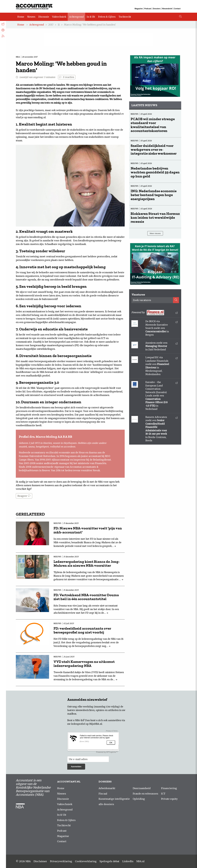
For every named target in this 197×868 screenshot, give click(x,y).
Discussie (44, 17)
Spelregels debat (109, 861)
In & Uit (91, 17)
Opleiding (139, 799)
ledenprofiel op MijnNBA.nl (87, 724)
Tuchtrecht (125, 17)
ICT (163, 794)
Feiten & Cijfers (107, 17)
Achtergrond (76, 17)
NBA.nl (140, 861)
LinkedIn (128, 861)
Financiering (169, 788)
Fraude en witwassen (145, 794)
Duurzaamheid (142, 788)
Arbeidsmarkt (107, 788)
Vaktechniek (59, 17)
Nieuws (31, 17)
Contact (177, 9)
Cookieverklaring (86, 861)
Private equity (169, 799)
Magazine (139, 9)
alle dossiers (106, 804)
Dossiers (157, 9)
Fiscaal (103, 794)
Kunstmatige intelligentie (114, 799)
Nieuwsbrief (167, 9)
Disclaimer (40, 861)
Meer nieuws (155, 233)
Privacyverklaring (61, 861)
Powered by (154, 313)
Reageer (24, 496)
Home (21, 17)
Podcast (148, 9)
